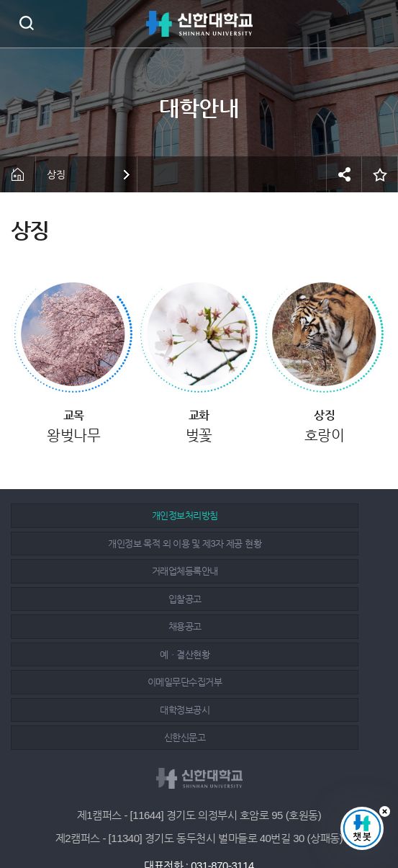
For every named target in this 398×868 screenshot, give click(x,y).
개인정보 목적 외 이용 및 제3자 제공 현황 (290, 515)
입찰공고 (289, 543)
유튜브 (233, 819)
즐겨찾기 (380, 174)
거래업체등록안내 (104, 543)
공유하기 (344, 174)
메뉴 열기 (376, 24)
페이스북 (168, 819)
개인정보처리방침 (104, 515)
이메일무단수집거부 (104, 599)
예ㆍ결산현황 (290, 571)
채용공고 (104, 571)
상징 (56, 174)
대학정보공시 (290, 599)
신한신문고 (104, 626)
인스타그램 (201, 819)
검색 (26, 23)
